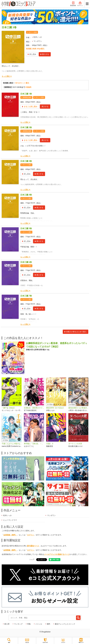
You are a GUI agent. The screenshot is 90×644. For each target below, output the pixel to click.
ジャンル (39, 624)
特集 (29, 624)
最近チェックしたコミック (65, 624)
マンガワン (38, 41)
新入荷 (7, 624)
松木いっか (38, 37)
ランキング (18, 624)
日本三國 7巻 (26, 296)
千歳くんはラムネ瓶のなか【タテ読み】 (12, 444)
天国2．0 (50, 444)
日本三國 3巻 (26, 161)
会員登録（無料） (10, 535)
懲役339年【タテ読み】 (55, 408)
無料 (48, 624)
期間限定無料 (27, 97)
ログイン (80, 4)
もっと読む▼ (7, 76)
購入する (45, 107)
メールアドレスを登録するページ (57, 554)
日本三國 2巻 (26, 127)
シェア (32, 559)
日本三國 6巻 (26, 262)
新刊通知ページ (33, 546)
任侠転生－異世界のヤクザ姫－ (34, 408)
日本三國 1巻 (26, 94)
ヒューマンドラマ (10, 520)
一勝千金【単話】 (8, 408)
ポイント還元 (33, 32)
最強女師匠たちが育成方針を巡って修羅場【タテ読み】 (78, 408)
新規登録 (73, 4)
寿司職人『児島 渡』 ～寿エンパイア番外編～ (34, 444)
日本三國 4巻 (26, 195)
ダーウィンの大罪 (75, 444)
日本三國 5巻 (26, 228)
